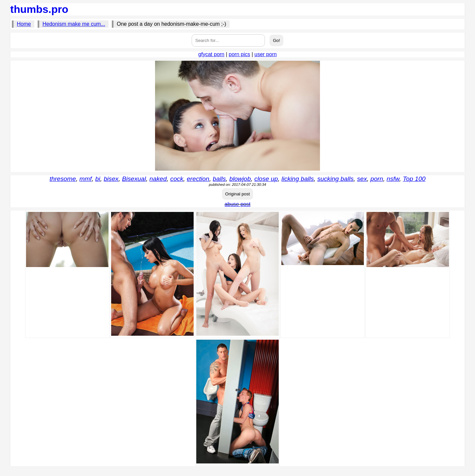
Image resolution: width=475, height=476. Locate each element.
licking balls (298, 179)
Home (24, 24)
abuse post (237, 204)
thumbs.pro (39, 9)
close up (266, 179)
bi (98, 179)
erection (198, 179)
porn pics (239, 54)
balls (219, 179)
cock (177, 179)
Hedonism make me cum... (74, 24)
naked (158, 179)
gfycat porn (211, 54)
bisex (111, 179)
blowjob (240, 179)
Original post (238, 194)
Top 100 (414, 179)
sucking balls (335, 179)
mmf (86, 179)
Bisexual (134, 179)
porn (377, 179)
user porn (266, 54)
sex (362, 179)
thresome (63, 179)
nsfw (393, 179)
